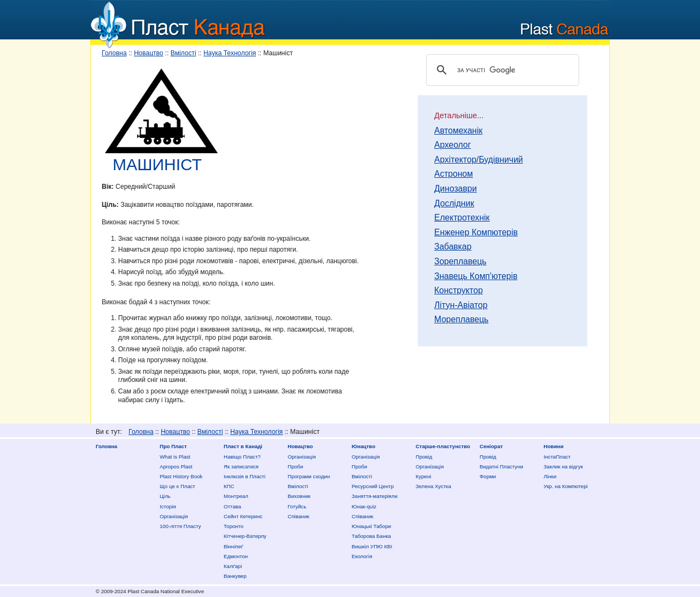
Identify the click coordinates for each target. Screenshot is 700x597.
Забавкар (453, 247)
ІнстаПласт (557, 457)
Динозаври (456, 189)
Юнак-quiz (364, 506)
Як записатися (241, 466)
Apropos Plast (176, 466)
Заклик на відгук (563, 466)
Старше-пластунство (443, 446)
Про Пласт (173, 446)
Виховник (299, 496)
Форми (488, 476)
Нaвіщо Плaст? (242, 457)
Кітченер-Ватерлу (245, 536)
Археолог (453, 145)
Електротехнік (462, 218)
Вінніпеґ (234, 546)
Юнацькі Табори (371, 526)
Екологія (362, 556)
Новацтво (149, 53)
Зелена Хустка (433, 486)
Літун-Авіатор (461, 305)
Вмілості (183, 53)
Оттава (232, 506)
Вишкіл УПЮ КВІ (372, 546)
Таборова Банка (371, 536)
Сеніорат (491, 446)
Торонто (234, 526)
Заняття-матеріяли (375, 496)
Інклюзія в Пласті (244, 476)
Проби (295, 466)
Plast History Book (181, 476)
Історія (168, 506)
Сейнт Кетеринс (243, 516)
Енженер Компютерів (476, 233)
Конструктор (459, 291)
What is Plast (175, 457)
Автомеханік (458, 131)
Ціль (165, 496)
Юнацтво (363, 446)
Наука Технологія (230, 53)
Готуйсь (297, 506)
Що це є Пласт (177, 486)
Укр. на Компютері (566, 486)
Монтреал (236, 496)
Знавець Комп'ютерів (476, 276)
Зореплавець (460, 262)
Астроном (454, 174)
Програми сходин (309, 476)
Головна (114, 53)
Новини (553, 446)
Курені (423, 476)
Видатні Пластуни (501, 466)
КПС (229, 486)
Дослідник (454, 204)
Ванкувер (235, 576)
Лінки (550, 476)
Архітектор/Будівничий (479, 160)
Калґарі (233, 566)
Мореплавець (461, 320)
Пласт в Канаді (243, 446)
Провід (424, 457)
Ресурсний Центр (373, 486)
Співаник (298, 516)
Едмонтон (236, 556)
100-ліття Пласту (180, 526)
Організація (174, 516)
